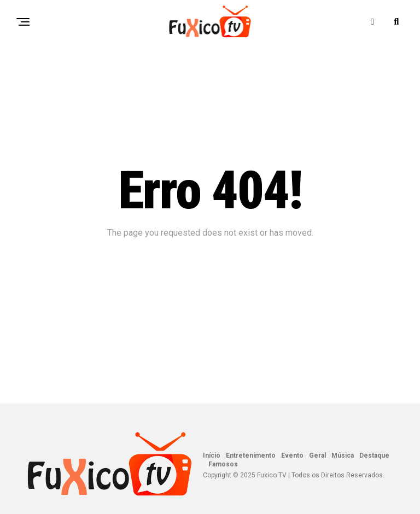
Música (343, 455)
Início (212, 455)
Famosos (223, 464)
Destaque (374, 455)
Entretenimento (251, 455)
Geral (317, 455)
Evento (292, 455)
